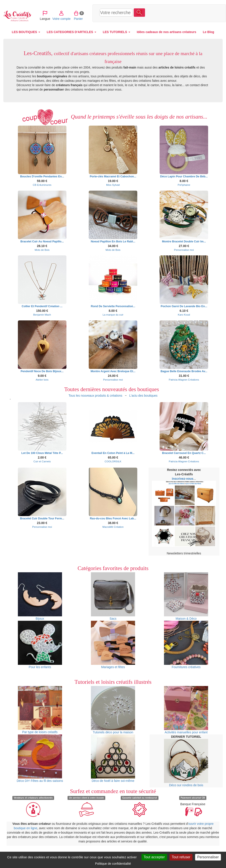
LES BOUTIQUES (26, 32)
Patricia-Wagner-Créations (184, 380)
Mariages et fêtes (113, 645)
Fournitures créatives (186, 645)
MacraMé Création (113, 527)
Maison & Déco (186, 596)
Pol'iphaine (184, 185)
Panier (193, 13)
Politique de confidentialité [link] (113, 864)
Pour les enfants (40, 645)
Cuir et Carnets (42, 461)
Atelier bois (42, 380)
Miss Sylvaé (113, 185)
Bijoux (40, 596)
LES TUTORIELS (117, 32)
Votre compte (176, 13)
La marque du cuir (113, 315)
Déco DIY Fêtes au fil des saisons (40, 758)
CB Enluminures (42, 185)
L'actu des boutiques (143, 396)
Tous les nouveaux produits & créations (95, 396)
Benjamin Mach (42, 315)
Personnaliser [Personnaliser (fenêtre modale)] (208, 857)
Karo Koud (184, 315)
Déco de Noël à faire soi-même (113, 758)
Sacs (113, 596)
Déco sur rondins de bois (186, 763)
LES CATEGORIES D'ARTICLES (72, 32)
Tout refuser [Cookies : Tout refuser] (181, 857)
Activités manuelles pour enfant (186, 710)
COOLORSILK (113, 461)
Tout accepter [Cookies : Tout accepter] (154, 857)
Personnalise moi (184, 250)
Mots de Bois (42, 250)
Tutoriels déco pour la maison (113, 710)
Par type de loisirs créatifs (40, 710)
